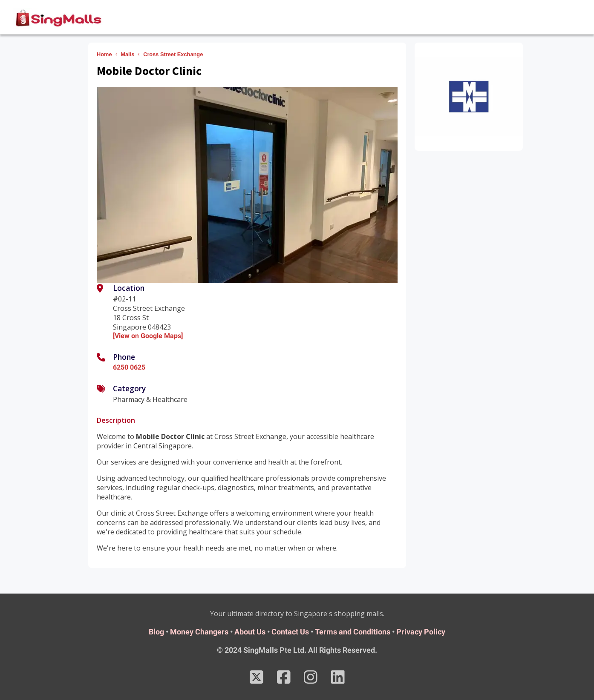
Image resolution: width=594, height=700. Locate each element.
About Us (250, 632)
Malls (127, 54)
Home (104, 54)
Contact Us (290, 632)
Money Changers (199, 632)
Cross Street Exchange (173, 54)
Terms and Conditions (353, 632)
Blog (156, 632)
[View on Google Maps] (148, 336)
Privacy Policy (421, 632)
